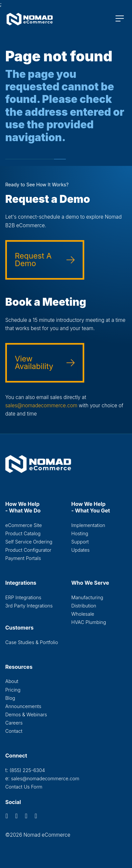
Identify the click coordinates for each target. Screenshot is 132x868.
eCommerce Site (24, 525)
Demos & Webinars (26, 714)
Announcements (23, 706)
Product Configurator (28, 550)
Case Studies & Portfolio (32, 642)
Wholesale (83, 614)
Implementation (88, 525)
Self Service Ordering (29, 542)
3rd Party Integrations (29, 606)
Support (80, 542)
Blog (10, 698)
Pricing (13, 690)
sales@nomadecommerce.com (41, 405)
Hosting (80, 533)
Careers (14, 723)
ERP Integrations (23, 597)
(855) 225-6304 (27, 770)
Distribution (84, 606)
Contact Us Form (24, 787)
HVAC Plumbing (89, 622)
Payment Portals (23, 558)
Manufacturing (87, 597)
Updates (81, 550)
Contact (14, 731)
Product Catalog (23, 533)
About (12, 681)
